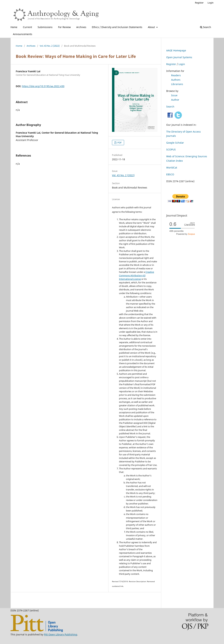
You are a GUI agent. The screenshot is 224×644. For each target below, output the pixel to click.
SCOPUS (171, 149)
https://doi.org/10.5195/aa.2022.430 (43, 86)
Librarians (177, 84)
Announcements (23, 34)
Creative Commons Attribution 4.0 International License (136, 275)
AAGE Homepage (176, 50)
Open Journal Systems (179, 57)
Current (27, 27)
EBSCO (170, 174)
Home (14, 27)
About (152, 27)
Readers (176, 75)
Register (199, 3)
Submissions (45, 27)
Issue (174, 95)
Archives (81, 27)
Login (211, 3)
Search (206, 27)
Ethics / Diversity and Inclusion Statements (117, 27)
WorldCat (172, 168)
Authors (176, 80)
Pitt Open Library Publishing (61, 634)
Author (175, 100)
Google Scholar (175, 143)
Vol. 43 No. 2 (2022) (50, 46)
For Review (64, 27)
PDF (119, 143)
